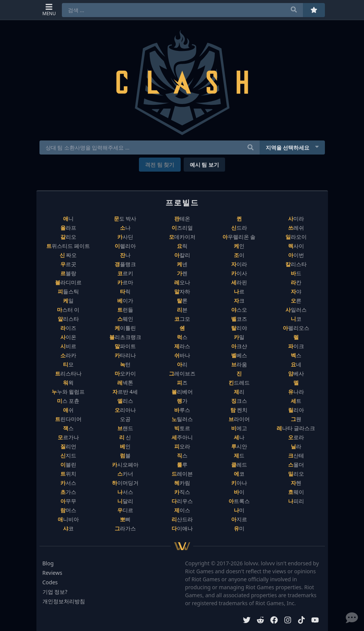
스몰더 (296, 465)
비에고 (239, 428)
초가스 (68, 492)
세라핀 (239, 282)
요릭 (182, 246)
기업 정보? (55, 592)
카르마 (125, 282)
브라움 (239, 364)
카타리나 (125, 355)
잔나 (125, 255)
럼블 (125, 455)
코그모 (182, 319)
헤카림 (182, 483)
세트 (296, 401)
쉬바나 (182, 355)
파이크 (296, 346)
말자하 (182, 291)
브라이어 (239, 419)
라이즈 (68, 328)
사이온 (68, 337)
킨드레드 (239, 383)
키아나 (239, 483)
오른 (296, 301)
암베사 (296, 373)
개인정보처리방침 (64, 601)
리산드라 (182, 519)
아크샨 (239, 346)
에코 (239, 474)
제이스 (182, 510)
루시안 (239, 446)
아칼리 (182, 255)
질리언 (68, 446)
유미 (239, 528)
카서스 (68, 483)
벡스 (296, 355)
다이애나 (182, 528)
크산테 (296, 455)
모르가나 (68, 437)
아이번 (296, 255)
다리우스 (182, 501)
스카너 (125, 474)
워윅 (68, 383)
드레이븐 (182, 474)
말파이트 (125, 346)
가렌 (182, 273)
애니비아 (68, 519)
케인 (239, 246)
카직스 (182, 492)
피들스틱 (68, 291)
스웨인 (125, 319)
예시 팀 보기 (204, 165)
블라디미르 (68, 282)
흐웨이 (296, 492)
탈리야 (239, 328)
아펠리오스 (296, 328)
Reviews (52, 573)
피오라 (182, 446)
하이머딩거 (125, 483)
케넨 (182, 264)
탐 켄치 (239, 410)
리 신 (125, 437)
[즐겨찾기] (314, 10)
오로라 (296, 437)
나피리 (296, 501)
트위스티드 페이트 (68, 246)
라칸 (296, 282)
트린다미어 (68, 419)
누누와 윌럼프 (68, 392)
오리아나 (125, 410)
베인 (125, 446)
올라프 (68, 228)
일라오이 (296, 237)
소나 (125, 228)
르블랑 (68, 273)
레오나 (182, 282)
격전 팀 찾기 (160, 165)
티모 (68, 364)
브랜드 (125, 428)
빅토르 (182, 428)
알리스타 (68, 319)
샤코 (68, 528)
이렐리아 (125, 246)
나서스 (125, 492)
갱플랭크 (125, 264)
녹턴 (125, 364)
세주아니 (182, 437)
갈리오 (68, 237)
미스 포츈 (68, 401)
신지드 (68, 455)
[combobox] (182, 10)
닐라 (296, 446)
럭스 (182, 337)
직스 (182, 455)
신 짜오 (68, 255)
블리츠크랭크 (125, 337)
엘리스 (125, 401)
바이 (239, 492)
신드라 (239, 228)
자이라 (239, 264)
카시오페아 (125, 465)
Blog (48, 563)
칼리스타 (296, 264)
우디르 (125, 510)
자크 (239, 301)
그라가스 (125, 528)
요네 (296, 364)
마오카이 (125, 373)
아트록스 (239, 501)
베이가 (125, 301)
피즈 (182, 383)
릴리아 (296, 410)
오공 (125, 419)
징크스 (239, 401)
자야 (296, 291)
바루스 (182, 410)
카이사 (239, 273)
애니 (68, 218)
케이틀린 (125, 328)
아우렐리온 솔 (239, 237)
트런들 (125, 310)
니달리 (125, 501)
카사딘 (125, 237)
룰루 (182, 465)
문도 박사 (125, 218)
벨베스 (239, 355)
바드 (296, 273)
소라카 (68, 355)
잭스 (68, 428)
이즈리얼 (182, 228)
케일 (68, 301)
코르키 (125, 273)
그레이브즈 (182, 373)
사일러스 (296, 310)
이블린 (68, 465)
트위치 (68, 474)
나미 (239, 510)
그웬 (296, 419)
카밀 (239, 337)
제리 (239, 392)
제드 (239, 455)
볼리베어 (182, 392)
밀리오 (296, 474)
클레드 (239, 465)
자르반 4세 (125, 392)
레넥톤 (125, 383)
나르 (239, 291)
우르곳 (68, 264)
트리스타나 (68, 373)
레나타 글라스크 (296, 428)
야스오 (239, 310)
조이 (239, 255)
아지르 (239, 519)
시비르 (68, 346)
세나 (239, 437)
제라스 (182, 346)
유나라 (296, 392)
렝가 (182, 401)
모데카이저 (182, 237)
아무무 (68, 501)
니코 (296, 319)
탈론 (182, 301)
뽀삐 (125, 519)
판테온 (182, 218)
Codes (50, 582)
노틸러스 (182, 419)
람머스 (68, 510)
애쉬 (68, 410)
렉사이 (296, 246)
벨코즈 (239, 319)
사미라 (296, 218)
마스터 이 (68, 310)
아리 (182, 364)
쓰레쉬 (296, 228)
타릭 (125, 291)
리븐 (182, 310)
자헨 (296, 483)
